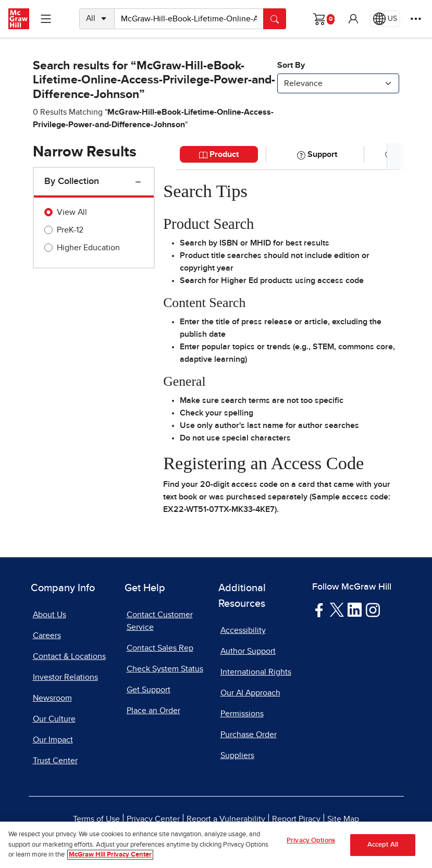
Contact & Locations (69, 656)
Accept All (383, 845)
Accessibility (243, 630)
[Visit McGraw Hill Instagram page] (373, 609)
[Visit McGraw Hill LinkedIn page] (355, 609)
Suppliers (237, 755)
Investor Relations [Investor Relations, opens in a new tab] (65, 677)
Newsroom (52, 698)
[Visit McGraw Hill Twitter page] (337, 609)
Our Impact (53, 740)
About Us (50, 615)
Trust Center (55, 761)
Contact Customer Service (160, 621)
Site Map (343, 819)
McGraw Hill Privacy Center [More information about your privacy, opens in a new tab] (110, 855)
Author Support (248, 651)
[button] (353, 19)
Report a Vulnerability (226, 819)
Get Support (149, 690)
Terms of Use (96, 819)
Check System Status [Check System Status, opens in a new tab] (165, 669)
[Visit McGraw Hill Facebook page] (319, 609)
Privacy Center (153, 819)
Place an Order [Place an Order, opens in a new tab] (153, 711)
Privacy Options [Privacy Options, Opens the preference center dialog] (311, 841)
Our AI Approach (250, 693)
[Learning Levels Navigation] (46, 19)
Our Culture (54, 719)
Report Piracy (296, 819)
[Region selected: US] (385, 19)
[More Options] (416, 19)
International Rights (256, 672)
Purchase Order (249, 735)
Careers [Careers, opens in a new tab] (47, 635)
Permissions (242, 714)
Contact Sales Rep (160, 648)
